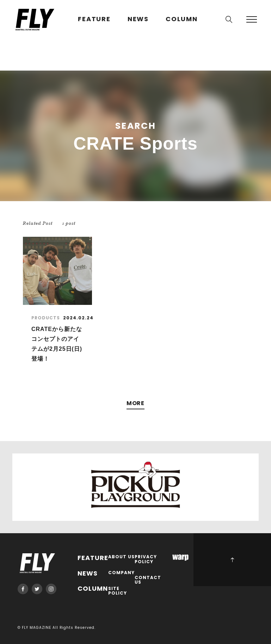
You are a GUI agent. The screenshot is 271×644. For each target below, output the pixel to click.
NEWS (138, 19)
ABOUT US (121, 557)
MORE (136, 404)
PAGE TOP (232, 560)
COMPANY (121, 573)
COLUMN (182, 19)
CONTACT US (148, 580)
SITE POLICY (118, 591)
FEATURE (94, 19)
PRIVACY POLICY (146, 559)
